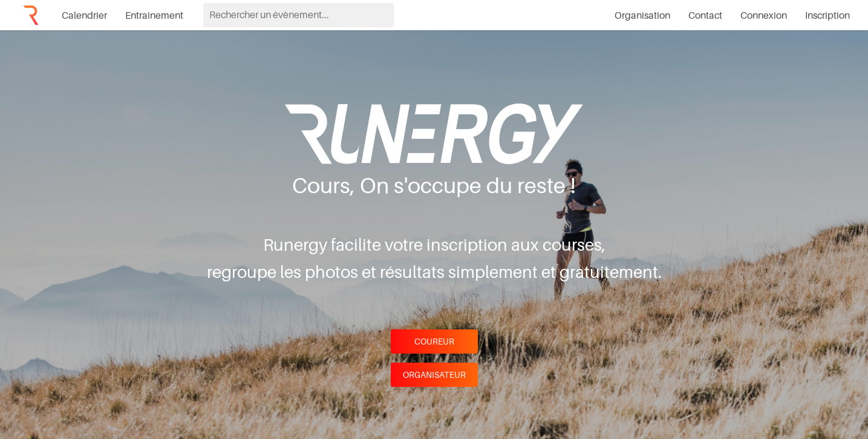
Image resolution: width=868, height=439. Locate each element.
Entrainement (154, 15)
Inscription (827, 15)
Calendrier (84, 15)
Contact (705, 15)
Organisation (642, 15)
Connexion (764, 15)
